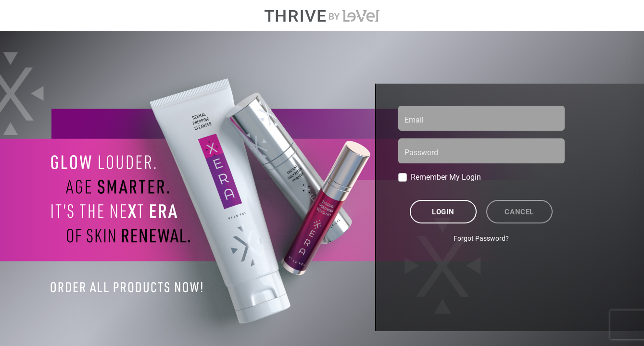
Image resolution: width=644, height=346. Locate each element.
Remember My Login (446, 177)
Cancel (519, 211)
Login (443, 211)
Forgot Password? (481, 238)
